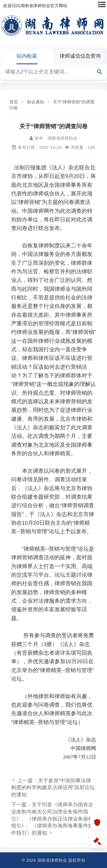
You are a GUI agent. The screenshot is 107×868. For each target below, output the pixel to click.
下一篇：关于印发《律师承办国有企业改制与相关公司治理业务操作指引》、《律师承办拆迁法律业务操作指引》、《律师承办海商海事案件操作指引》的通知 (52, 819)
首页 (14, 102)
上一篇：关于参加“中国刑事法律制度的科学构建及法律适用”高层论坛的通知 (53, 787)
